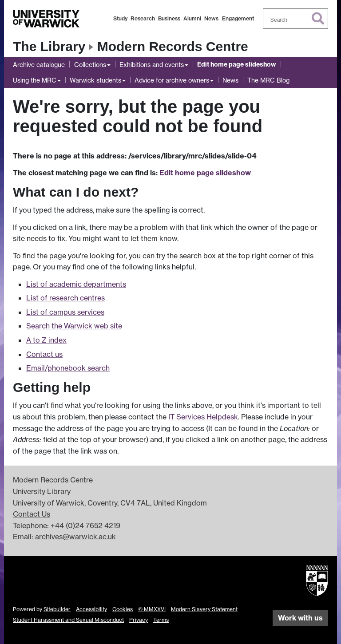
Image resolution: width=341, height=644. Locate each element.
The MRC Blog (268, 80)
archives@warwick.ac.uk (75, 537)
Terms (161, 620)
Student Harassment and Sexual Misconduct (68, 620)
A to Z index (46, 340)
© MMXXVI (152, 609)
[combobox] (296, 19)
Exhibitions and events (152, 65)
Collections (90, 65)
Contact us (44, 354)
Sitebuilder (57, 609)
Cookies (123, 609)
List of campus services (65, 312)
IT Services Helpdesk (203, 417)
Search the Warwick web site (74, 326)
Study (120, 18)
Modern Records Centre (173, 46)
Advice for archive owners (172, 80)
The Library (49, 46)
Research (143, 18)
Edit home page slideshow (237, 64)
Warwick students (95, 80)
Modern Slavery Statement (204, 609)
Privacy (139, 620)
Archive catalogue (39, 65)
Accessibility (91, 609)
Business (169, 18)
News (211, 18)
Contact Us (32, 514)
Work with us (300, 618)
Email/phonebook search (68, 368)
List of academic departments (76, 284)
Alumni (192, 18)
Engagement (238, 18)
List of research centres (65, 298)
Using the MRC (35, 80)
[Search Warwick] (296, 19)
